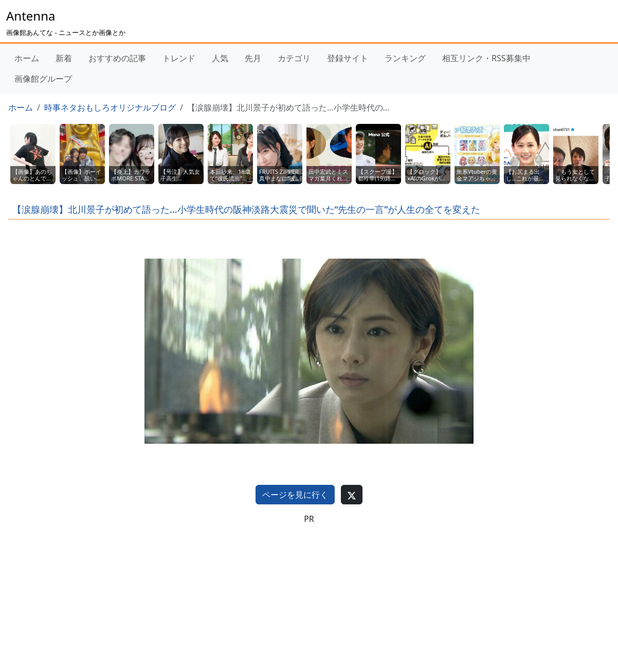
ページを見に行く (295, 495)
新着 (64, 58)
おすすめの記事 (117, 58)
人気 (220, 58)
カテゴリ (294, 58)
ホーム (27, 58)
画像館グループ (43, 79)
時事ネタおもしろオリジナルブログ (110, 107)
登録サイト (348, 58)
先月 (253, 58)
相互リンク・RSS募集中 (486, 58)
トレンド (179, 58)
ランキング (405, 58)
